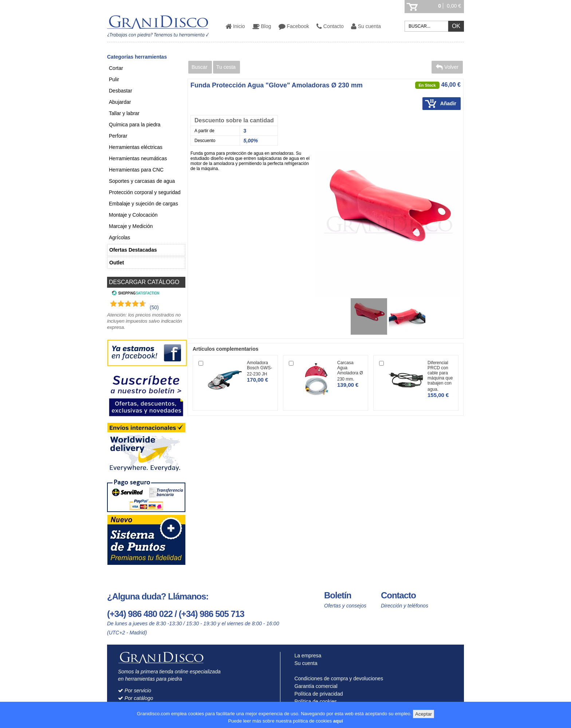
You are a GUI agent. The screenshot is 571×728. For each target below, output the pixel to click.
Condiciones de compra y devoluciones (337, 678)
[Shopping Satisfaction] (135, 294)
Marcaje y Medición (131, 226)
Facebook (294, 26)
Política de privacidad (317, 694)
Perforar (118, 136)
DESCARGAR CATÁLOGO (144, 282)
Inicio (235, 26)
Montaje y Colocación (133, 215)
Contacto (330, 26)
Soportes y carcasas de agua (142, 181)
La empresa (306, 656)
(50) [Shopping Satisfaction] (154, 307)
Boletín (338, 595)
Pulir (114, 79)
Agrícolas (119, 237)
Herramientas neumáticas (138, 158)
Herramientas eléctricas (136, 147)
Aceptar (424, 714)
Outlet (117, 263)
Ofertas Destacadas (133, 250)
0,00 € (454, 6)
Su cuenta (366, 26)
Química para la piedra (135, 125)
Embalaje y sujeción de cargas (143, 204)
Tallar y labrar (124, 113)
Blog (262, 26)
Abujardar (120, 102)
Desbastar (121, 91)
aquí (338, 721)
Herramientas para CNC (136, 170)
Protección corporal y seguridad (145, 192)
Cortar (116, 68)
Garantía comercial (314, 686)
